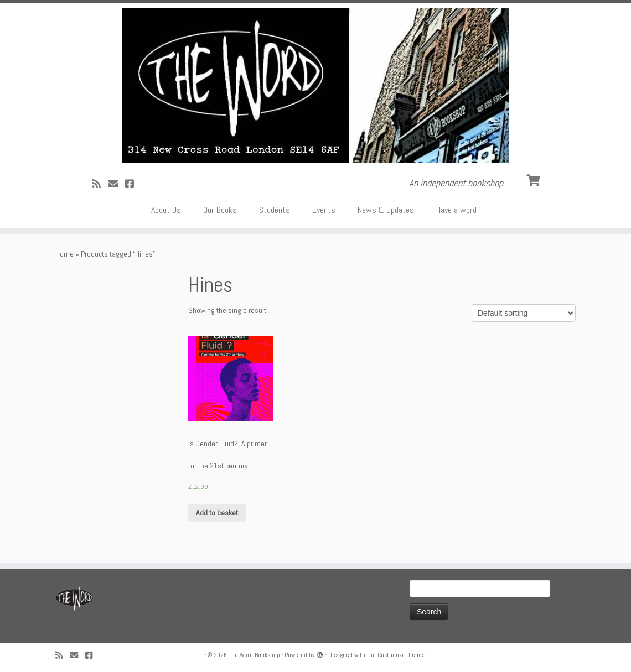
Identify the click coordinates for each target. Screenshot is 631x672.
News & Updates (386, 210)
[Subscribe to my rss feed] (100, 184)
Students (275, 210)
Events (324, 210)
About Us (166, 210)
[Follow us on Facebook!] (133, 184)
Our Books (220, 210)
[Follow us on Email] (117, 184)
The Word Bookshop (254, 655)
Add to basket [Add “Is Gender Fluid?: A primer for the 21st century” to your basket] (217, 513)
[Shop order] (524, 313)
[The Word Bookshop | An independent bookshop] (316, 86)
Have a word (456, 210)
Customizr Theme (400, 655)
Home (64, 254)
